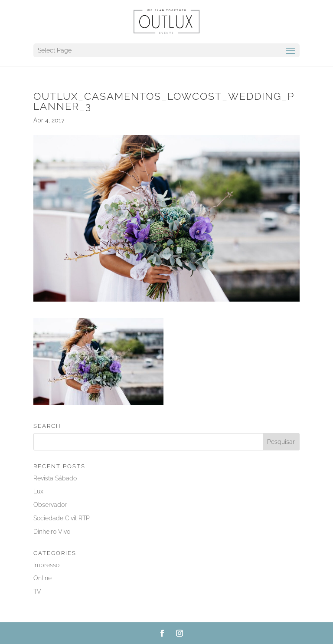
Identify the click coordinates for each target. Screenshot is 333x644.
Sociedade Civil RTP (62, 518)
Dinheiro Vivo (52, 532)
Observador (50, 505)
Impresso (46, 565)
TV (37, 591)
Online (42, 578)
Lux (38, 491)
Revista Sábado (55, 478)
